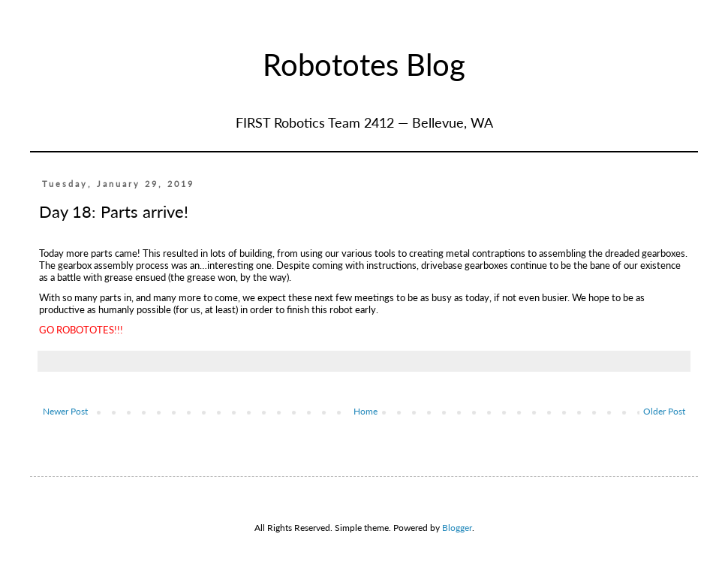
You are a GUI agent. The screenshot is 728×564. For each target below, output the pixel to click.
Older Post (664, 411)
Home (366, 411)
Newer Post (65, 411)
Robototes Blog (364, 65)
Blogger (457, 528)
